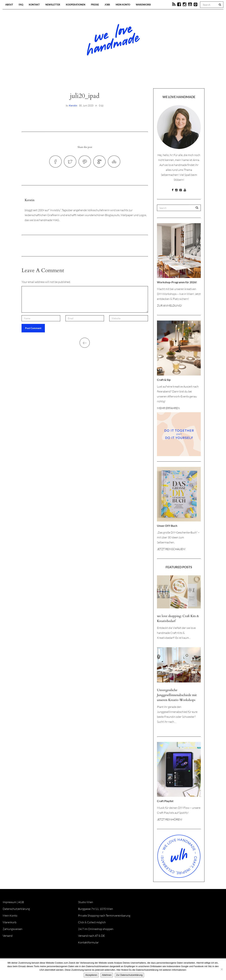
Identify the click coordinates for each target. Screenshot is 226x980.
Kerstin (73, 105)
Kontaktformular (88, 942)
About (9, 5)
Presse (95, 5)
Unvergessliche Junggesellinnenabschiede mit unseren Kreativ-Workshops (177, 695)
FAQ (21, 5)
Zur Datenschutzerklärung (129, 975)
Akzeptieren (91, 975)
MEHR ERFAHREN (168, 408)
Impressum (9, 902)
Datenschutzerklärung (16, 909)
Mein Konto (123, 5)
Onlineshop (143, 78)
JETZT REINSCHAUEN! (171, 549)
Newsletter (53, 5)
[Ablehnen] (222, 969)
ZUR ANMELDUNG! (169, 306)
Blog (77, 78)
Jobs (107, 5)
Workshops (107, 78)
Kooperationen (76, 5)
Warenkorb (143, 5)
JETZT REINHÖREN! (170, 819)
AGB (21, 902)
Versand (8, 936)
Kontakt (34, 5)
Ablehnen (107, 975)
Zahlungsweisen (13, 929)
